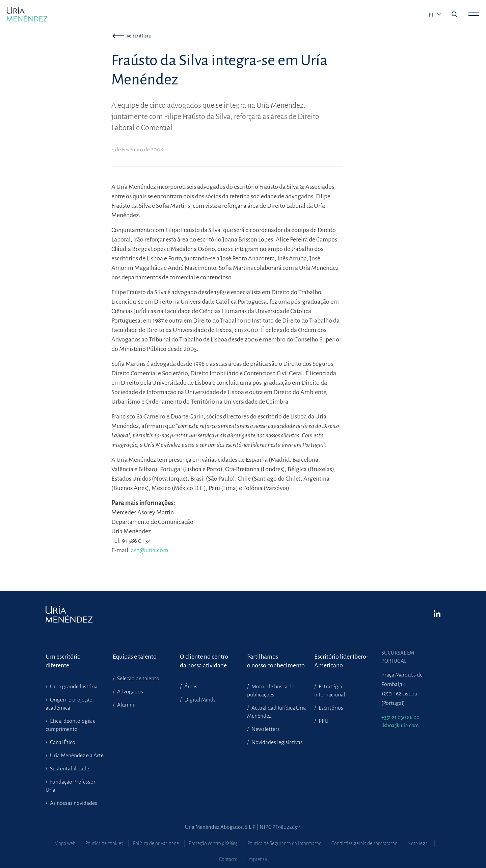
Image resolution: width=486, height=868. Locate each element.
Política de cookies (104, 843)
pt (432, 15)
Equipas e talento (135, 657)
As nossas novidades (73, 803)
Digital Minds (199, 700)
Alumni (125, 705)
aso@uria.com (150, 550)
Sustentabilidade (69, 769)
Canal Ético (62, 742)
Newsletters (265, 729)
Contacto (228, 859)
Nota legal (418, 843)
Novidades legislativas (277, 742)
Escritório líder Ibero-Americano (341, 661)
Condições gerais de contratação (364, 843)
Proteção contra (213, 843)
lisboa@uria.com (400, 725)
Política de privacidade (156, 843)
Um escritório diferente (63, 661)
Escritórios (330, 708)
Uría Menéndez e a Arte (76, 756)
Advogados (130, 692)
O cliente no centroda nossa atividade (204, 661)
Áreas (190, 687)
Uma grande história (73, 687)
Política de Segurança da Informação (285, 843)
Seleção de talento (138, 679)
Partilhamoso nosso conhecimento (276, 661)
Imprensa (257, 859)
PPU (323, 721)
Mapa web (65, 843)
